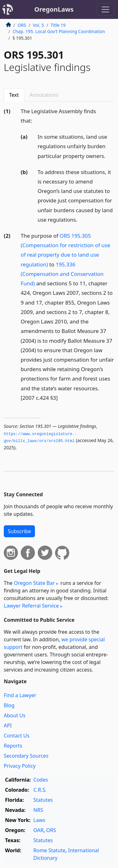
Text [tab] (14, 95)
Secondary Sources (26, 756)
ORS (22, 25)
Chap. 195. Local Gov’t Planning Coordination (59, 31)
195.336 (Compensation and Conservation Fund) (62, 274)
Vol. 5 (38, 25)
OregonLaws (54, 9)
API (8, 725)
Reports (13, 746)
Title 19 (58, 25)
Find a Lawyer (20, 695)
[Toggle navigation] (105, 9)
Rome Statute (49, 850)
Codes (41, 780)
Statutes (43, 800)
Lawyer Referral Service (31, 606)
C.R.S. (40, 790)
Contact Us (17, 736)
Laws (39, 820)
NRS (38, 810)
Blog (9, 705)
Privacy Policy (20, 766)
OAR (38, 830)
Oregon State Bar (34, 583)
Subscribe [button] (19, 531)
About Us (15, 715)
